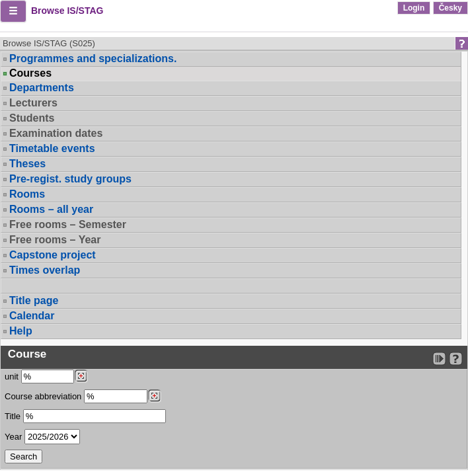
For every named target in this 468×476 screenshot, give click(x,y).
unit (12, 377)
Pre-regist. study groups (70, 179)
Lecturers (33, 103)
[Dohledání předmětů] (154, 396)
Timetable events (52, 148)
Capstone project (53, 255)
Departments (42, 88)
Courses (30, 73)
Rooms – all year (51, 209)
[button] (13, 11)
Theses (27, 164)
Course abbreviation (43, 396)
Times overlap (45, 270)
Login (414, 8)
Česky (450, 8)
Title (13, 416)
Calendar (32, 316)
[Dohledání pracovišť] (81, 376)
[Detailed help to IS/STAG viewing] (456, 359)
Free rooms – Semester (68, 224)
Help (21, 331)
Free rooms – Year (55, 240)
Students (32, 118)
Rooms (27, 194)
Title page (34, 300)
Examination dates (56, 133)
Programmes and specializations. (93, 59)
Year (13, 437)
